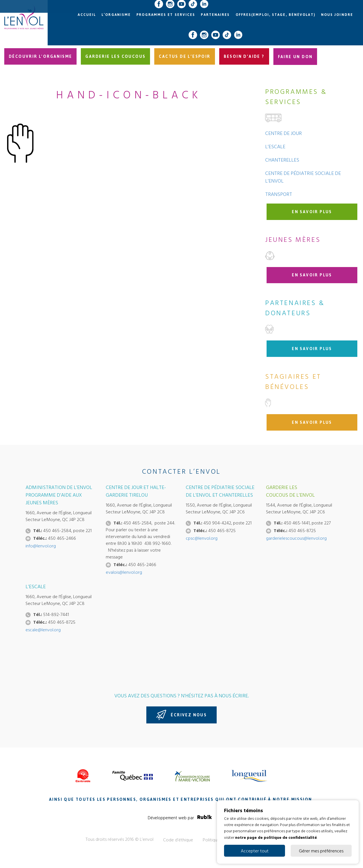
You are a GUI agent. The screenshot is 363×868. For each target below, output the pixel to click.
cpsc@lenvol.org (202, 538)
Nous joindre (337, 15)
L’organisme (116, 15)
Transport (279, 194)
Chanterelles (282, 160)
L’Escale (275, 146)
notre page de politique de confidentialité (276, 837)
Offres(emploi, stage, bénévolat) (276, 15)
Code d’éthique (178, 840)
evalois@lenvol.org (124, 572)
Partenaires (215, 15)
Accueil (87, 15)
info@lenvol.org (41, 546)
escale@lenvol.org (43, 630)
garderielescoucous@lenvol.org (296, 538)
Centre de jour (283, 133)
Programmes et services (166, 15)
